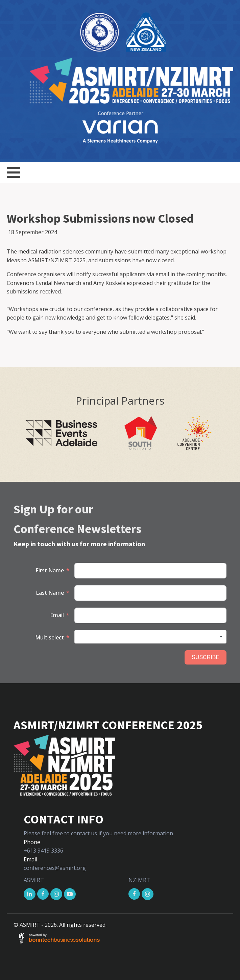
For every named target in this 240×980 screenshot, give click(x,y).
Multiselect (50, 637)
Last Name (50, 593)
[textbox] (150, 637)
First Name (50, 570)
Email (57, 615)
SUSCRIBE (206, 657)
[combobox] (150, 637)
